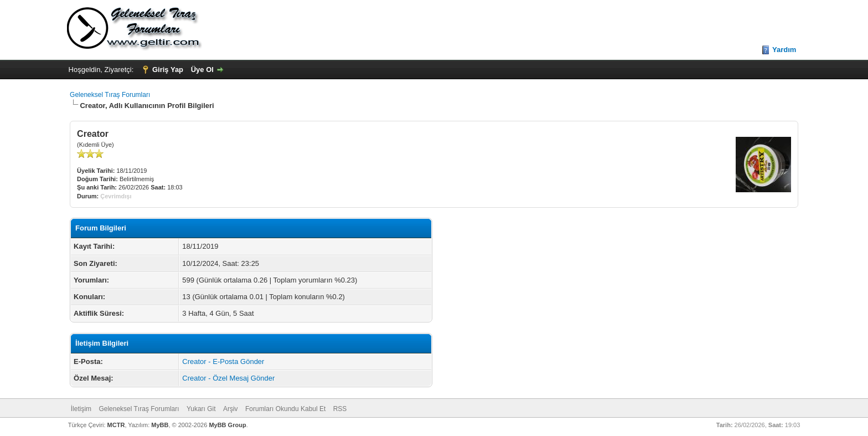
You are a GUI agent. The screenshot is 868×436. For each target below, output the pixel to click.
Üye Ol (202, 70)
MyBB (160, 425)
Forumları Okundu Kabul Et (285, 409)
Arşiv (231, 409)
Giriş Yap (168, 70)
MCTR (116, 425)
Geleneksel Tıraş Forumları (110, 95)
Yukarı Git (201, 409)
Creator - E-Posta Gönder (223, 361)
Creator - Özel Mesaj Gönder (228, 378)
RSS (340, 409)
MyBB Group (227, 425)
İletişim (81, 409)
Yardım (784, 50)
